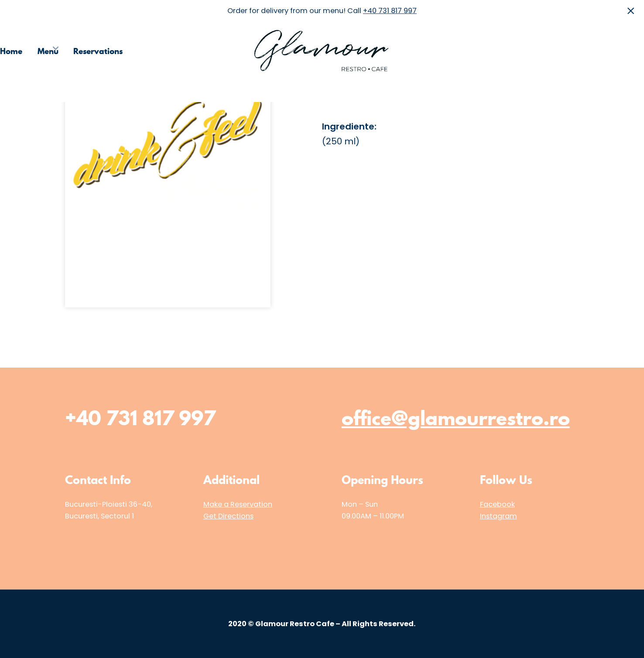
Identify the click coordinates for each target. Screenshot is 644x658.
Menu (48, 51)
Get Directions (228, 516)
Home (11, 51)
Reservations (98, 51)
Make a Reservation (238, 504)
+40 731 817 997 (390, 11)
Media (587, 51)
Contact (629, 51)
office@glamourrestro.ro (456, 418)
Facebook (497, 504)
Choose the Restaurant (516, 51)
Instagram (498, 516)
